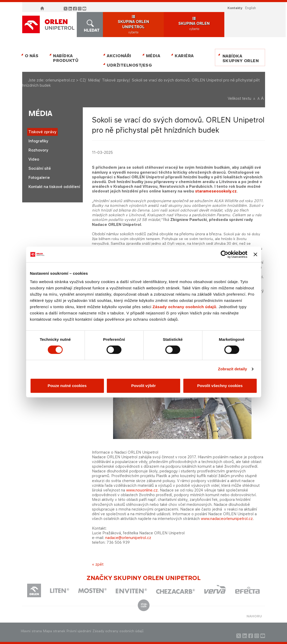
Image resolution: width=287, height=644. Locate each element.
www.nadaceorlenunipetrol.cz (227, 519)
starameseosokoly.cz (216, 191)
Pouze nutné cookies (67, 386)
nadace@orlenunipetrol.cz (128, 538)
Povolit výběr (143, 386)
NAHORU (254, 616)
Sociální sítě (40, 168)
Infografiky (38, 141)
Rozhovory (38, 150)
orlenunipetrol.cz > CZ (65, 80)
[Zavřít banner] (255, 254)
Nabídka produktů (66, 58)
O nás (32, 56)
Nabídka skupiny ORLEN (241, 58)
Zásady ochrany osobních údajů (184, 307)
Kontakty (235, 8)
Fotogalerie (39, 177)
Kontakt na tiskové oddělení (54, 187)
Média (153, 56)
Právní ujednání (79, 631)
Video (34, 159)
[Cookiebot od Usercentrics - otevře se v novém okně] (224, 254)
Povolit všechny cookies (220, 386)
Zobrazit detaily (232, 369)
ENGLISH (251, 8)
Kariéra (184, 56)
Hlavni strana (31, 631)
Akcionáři (119, 56)
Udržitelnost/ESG (128, 65)
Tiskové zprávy (115, 80)
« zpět (98, 564)
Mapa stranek (54, 631)
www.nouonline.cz (142, 490)
